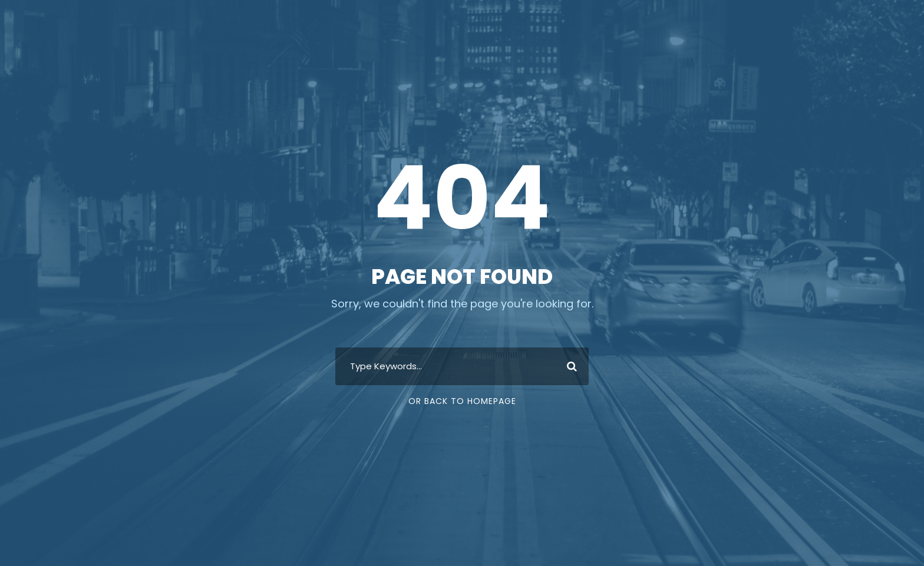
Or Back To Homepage (462, 401)
